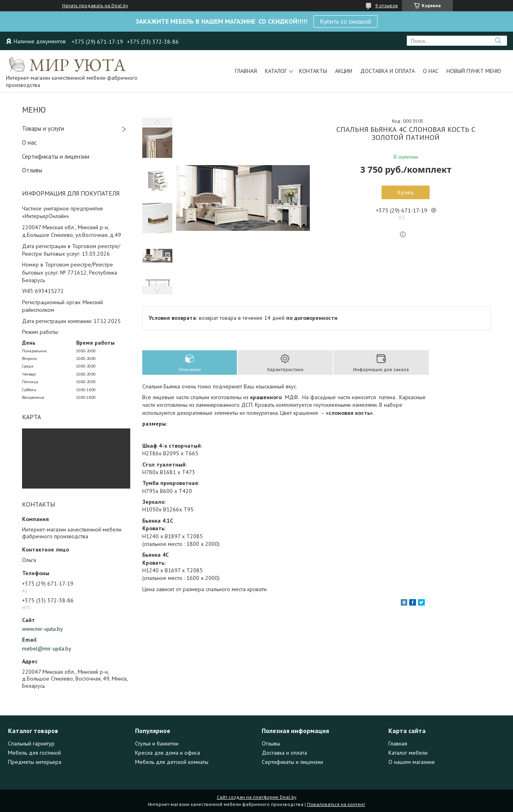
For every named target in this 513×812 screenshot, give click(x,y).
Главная (246, 71)
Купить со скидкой (345, 21)
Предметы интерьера (35, 762)
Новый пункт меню (474, 71)
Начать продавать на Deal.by (95, 6)
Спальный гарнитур (31, 743)
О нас (431, 71)
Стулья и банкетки (157, 743)
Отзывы (32, 170)
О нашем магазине (412, 762)
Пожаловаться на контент (336, 804)
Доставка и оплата (388, 71)
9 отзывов (387, 5)
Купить (406, 192)
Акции (344, 71)
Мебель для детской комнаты (172, 762)
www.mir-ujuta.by (42, 629)
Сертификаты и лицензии (56, 157)
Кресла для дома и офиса (168, 753)
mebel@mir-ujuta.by (47, 648)
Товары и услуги (43, 128)
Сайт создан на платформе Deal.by (257, 797)
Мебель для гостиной (34, 753)
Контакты (313, 71)
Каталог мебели (408, 753)
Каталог (276, 71)
